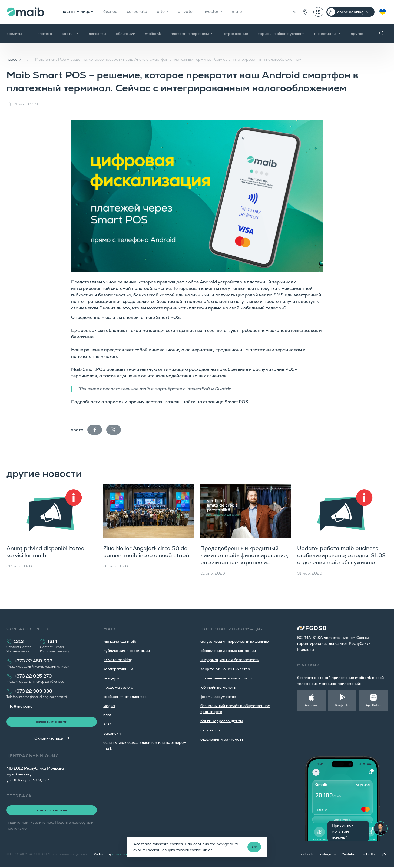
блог (107, 715)
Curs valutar (212, 730)
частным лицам (78, 12)
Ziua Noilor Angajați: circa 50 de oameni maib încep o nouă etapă (146, 552)
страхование (236, 34)
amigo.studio (123, 855)
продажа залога (118, 687)
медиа (109, 706)
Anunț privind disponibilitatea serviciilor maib (46, 552)
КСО (107, 724)
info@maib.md (20, 706)
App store (311, 705)
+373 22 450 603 (33, 661)
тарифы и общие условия (281, 34)
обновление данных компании (228, 651)
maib (241, 12)
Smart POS (236, 402)
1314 (52, 641)
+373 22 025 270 (33, 676)
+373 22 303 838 (33, 691)
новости (14, 59)
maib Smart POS (162, 317)
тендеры (111, 678)
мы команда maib (120, 641)
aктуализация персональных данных (235, 641)
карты (70, 34)
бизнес (112, 12)
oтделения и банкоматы (222, 739)
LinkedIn (368, 855)
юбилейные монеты (218, 687)
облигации (126, 34)
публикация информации (127, 651)
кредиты (17, 34)
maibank (153, 34)
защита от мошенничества (225, 669)
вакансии (112, 733)
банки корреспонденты (222, 721)
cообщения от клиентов (125, 697)
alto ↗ (165, 12)
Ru (294, 12)
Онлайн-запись (48, 739)
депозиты (97, 34)
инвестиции (328, 34)
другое (360, 34)
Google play (342, 705)
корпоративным (118, 669)
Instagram (327, 855)
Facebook (305, 855)
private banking (118, 660)
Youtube (349, 855)
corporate (139, 12)
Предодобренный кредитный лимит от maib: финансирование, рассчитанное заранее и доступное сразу (244, 559)
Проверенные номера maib (226, 678)
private (188, 12)
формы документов (218, 697)
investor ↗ (215, 12)
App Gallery (373, 705)
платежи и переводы (193, 34)
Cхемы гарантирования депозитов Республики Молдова (334, 643)
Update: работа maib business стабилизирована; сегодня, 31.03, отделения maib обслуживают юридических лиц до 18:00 (342, 559)
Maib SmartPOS (88, 369)
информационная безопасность (230, 660)
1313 (19, 641)
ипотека (45, 34)
